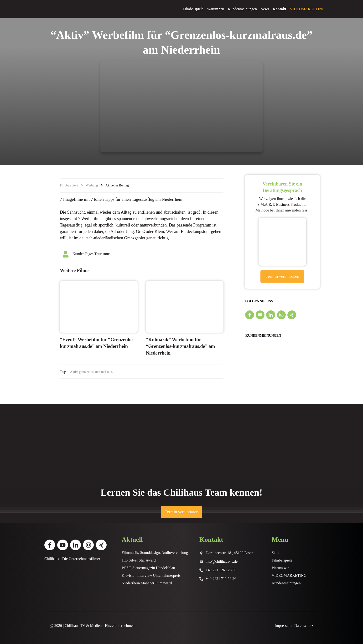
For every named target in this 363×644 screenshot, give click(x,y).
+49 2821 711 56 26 (221, 579)
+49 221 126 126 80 (221, 570)
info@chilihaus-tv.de (222, 561)
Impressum (283, 626)
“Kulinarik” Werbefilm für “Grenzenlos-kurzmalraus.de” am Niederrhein (181, 346)
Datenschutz (304, 626)
